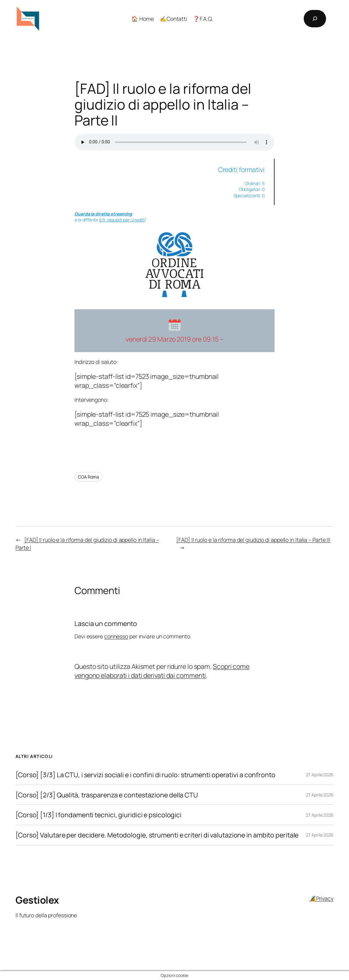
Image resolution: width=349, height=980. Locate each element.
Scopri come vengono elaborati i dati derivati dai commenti (162, 671)
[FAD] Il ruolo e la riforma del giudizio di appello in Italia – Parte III (253, 540)
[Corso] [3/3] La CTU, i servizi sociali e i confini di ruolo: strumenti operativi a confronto (145, 775)
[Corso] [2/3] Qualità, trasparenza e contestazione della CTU (107, 795)
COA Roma (88, 477)
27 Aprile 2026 (320, 775)
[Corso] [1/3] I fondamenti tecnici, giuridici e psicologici (98, 815)
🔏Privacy (321, 898)
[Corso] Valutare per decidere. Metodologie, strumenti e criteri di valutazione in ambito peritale (157, 835)
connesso (116, 636)
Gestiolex (37, 900)
